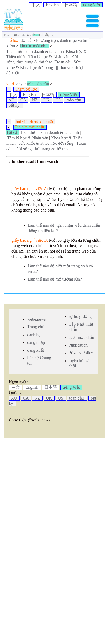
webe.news (36, 319)
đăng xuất (36, 350)
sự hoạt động (25, 35)
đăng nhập (36, 342)
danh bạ (34, 335)
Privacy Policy (81, 353)
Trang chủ (11, 35)
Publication (78, 345)
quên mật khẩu (81, 338)
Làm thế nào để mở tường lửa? (55, 279)
